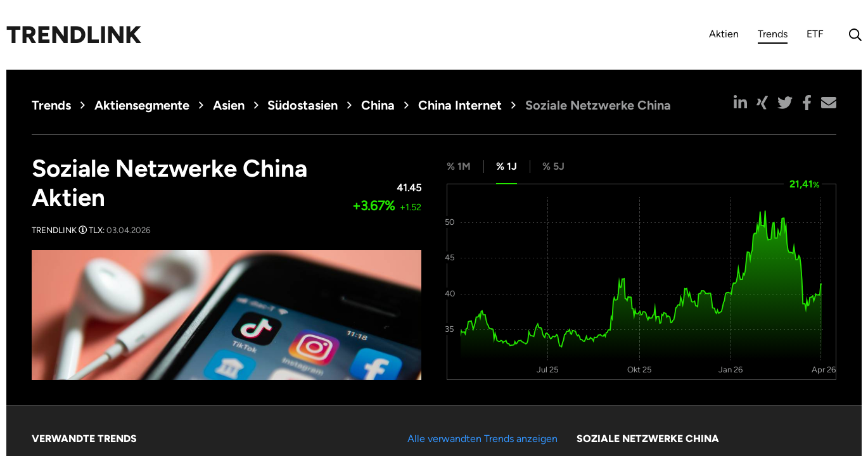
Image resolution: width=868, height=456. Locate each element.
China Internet (460, 105)
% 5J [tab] (553, 166)
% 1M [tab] (459, 166)
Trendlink (74, 35)
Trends (773, 36)
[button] (740, 103)
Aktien (724, 34)
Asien (229, 105)
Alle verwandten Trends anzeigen (482, 439)
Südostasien (303, 105)
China (378, 105)
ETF (815, 34)
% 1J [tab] (507, 166)
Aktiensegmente (142, 105)
